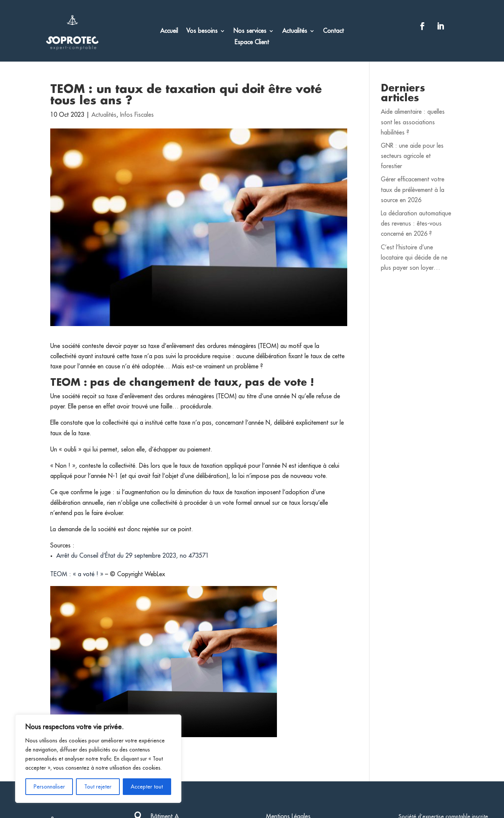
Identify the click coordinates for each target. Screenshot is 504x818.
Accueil (169, 31)
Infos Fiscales (137, 115)
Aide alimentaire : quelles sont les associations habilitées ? (413, 122)
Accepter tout (147, 787)
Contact (333, 31)
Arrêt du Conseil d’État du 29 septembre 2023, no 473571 (133, 556)
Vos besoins (202, 31)
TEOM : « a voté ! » (77, 574)
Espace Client (252, 43)
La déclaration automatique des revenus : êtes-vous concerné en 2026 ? (416, 224)
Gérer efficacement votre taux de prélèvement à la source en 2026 (413, 190)
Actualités (295, 31)
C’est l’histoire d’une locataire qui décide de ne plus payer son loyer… (414, 258)
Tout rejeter (98, 787)
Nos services (250, 31)
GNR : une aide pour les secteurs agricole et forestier (412, 156)
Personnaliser (49, 787)
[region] (98, 759)
